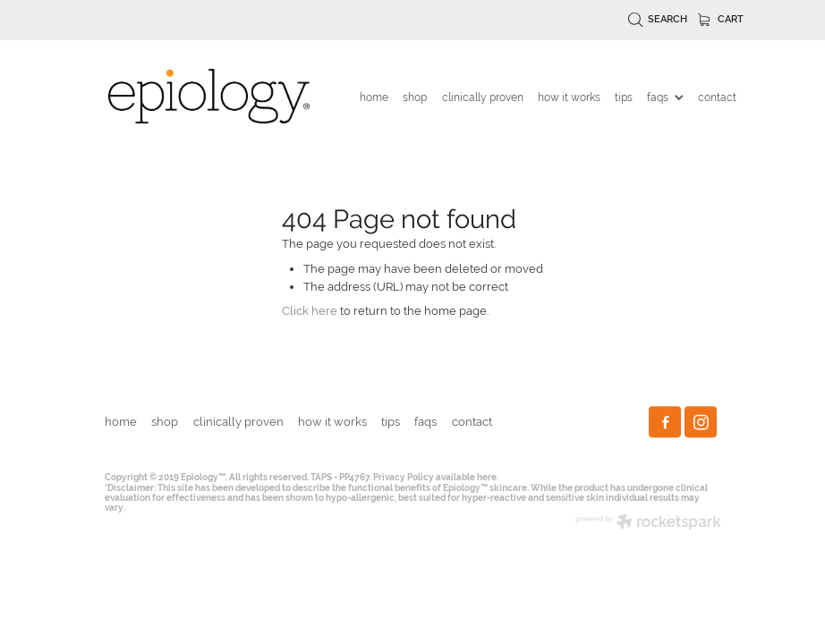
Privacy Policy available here (435, 477)
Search (658, 19)
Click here (310, 311)
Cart (721, 19)
